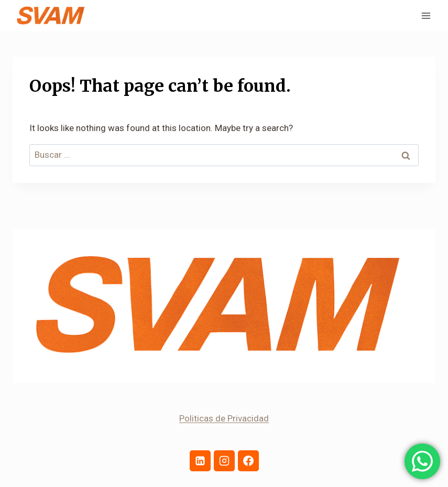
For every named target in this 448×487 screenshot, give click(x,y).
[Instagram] (224, 461)
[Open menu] (426, 15)
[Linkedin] (200, 461)
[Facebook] (248, 461)
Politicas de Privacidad (224, 418)
